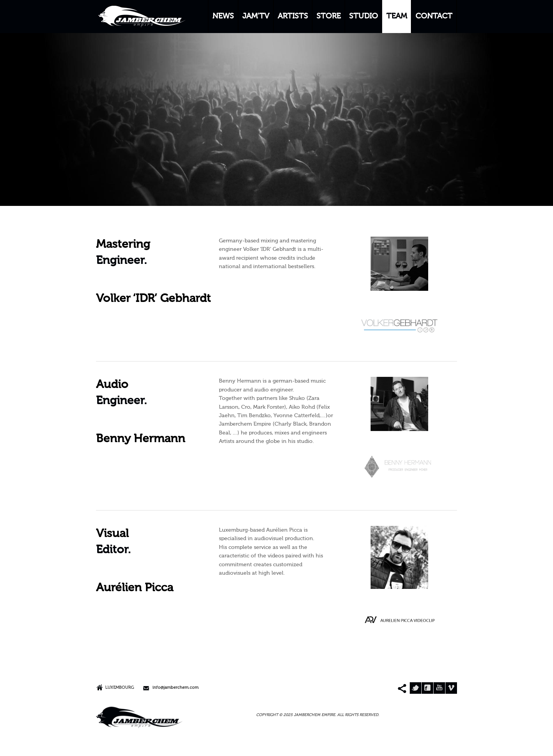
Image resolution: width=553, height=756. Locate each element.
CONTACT (434, 17)
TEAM (397, 17)
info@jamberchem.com (176, 688)
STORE (329, 17)
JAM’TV (256, 17)
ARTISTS (293, 17)
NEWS (223, 17)
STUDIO (363, 17)
